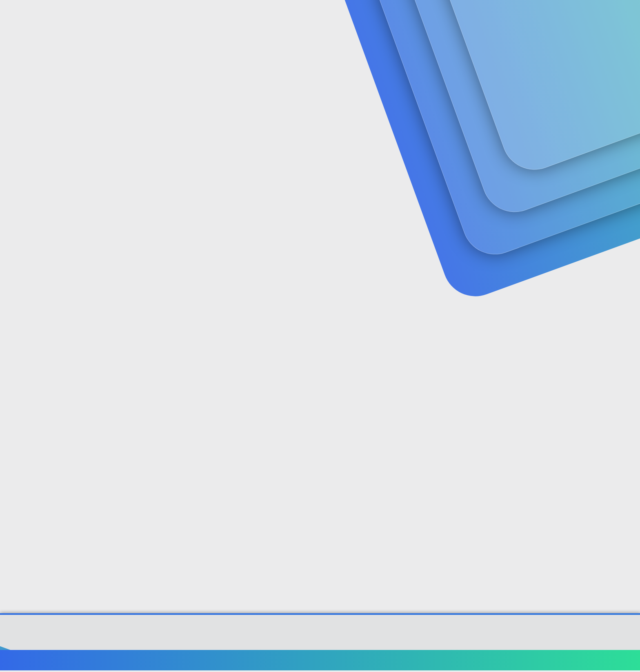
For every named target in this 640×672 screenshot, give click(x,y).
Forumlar (195, 17)
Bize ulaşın (409, 662)
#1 (593, 206)
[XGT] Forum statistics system (320, 644)
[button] (221, 17)
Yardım (543, 662)
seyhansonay (61, 189)
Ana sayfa (573, 662)
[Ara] (418, 16)
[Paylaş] (582, 206)
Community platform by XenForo (320, 638)
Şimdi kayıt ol (565, 63)
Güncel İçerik (252, 17)
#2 (592, 314)
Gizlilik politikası (505, 662)
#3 (593, 431)
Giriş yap (508, 63)
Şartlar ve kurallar (453, 662)
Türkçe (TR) (60, 662)
